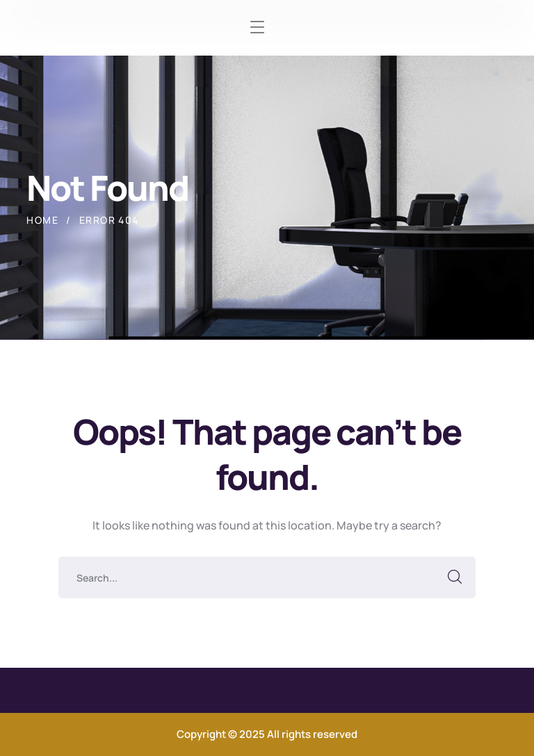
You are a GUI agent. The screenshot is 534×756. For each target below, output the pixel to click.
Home (42, 220)
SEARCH (455, 577)
